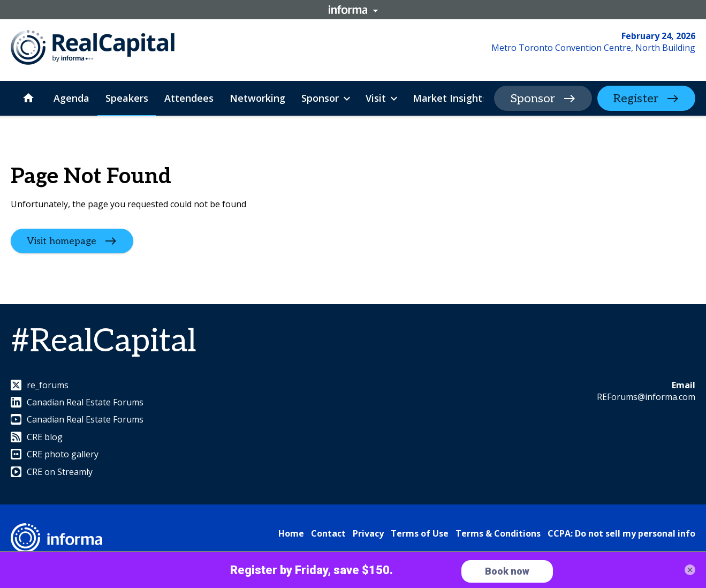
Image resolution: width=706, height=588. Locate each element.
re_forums (40, 385)
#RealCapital (104, 342)
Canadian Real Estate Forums (77, 402)
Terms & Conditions (498, 533)
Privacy (368, 533)
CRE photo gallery (55, 454)
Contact (328, 533)
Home (291, 533)
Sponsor (533, 99)
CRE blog (37, 437)
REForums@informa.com (646, 397)
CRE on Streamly (52, 472)
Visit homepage (62, 241)
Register (636, 99)
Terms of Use (420, 533)
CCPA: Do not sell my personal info (621, 533)
